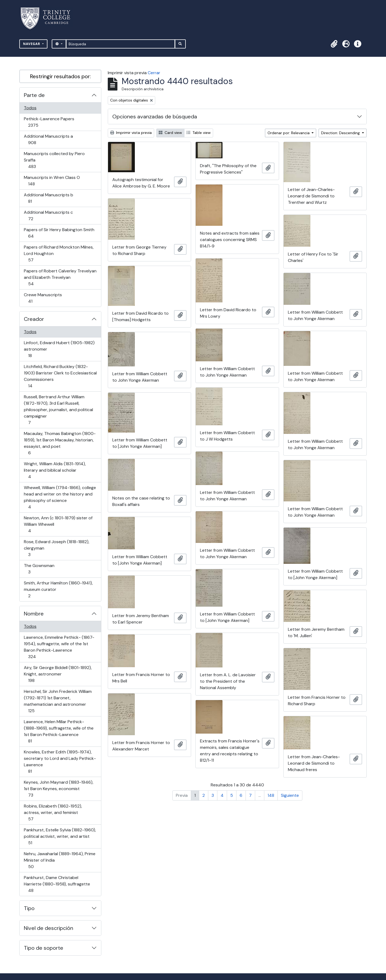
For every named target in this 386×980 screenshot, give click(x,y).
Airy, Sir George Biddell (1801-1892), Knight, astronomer (58, 674)
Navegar (32, 44)
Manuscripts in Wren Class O (52, 181)
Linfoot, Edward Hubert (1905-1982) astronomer (59, 349)
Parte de (34, 95)
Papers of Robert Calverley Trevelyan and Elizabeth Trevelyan (60, 277)
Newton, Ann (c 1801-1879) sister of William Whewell (58, 524)
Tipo (29, 908)
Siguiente (290, 795)
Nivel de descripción (49, 928)
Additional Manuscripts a (48, 139)
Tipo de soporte (44, 948)
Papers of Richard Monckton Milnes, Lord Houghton (59, 254)
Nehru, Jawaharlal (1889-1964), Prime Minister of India (60, 860)
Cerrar (154, 73)
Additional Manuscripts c (48, 215)
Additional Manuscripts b (48, 198)
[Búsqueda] (120, 44)
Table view (199, 133)
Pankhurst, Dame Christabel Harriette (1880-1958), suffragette (57, 884)
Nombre (34, 614)
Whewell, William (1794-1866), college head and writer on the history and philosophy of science (60, 497)
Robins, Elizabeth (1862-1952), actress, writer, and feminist (53, 812)
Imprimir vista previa (131, 133)
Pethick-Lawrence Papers (49, 122)
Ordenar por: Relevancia (289, 133)
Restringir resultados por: (60, 76)
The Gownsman (39, 569)
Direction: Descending (341, 133)
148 (271, 795)
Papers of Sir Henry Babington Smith (59, 233)
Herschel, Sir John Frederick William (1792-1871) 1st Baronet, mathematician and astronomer (58, 701)
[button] (334, 44)
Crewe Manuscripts (43, 298)
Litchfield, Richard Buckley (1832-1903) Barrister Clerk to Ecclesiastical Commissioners (60, 376)
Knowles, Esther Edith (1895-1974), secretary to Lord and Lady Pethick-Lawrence (60, 762)
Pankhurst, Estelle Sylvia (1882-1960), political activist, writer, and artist (60, 836)
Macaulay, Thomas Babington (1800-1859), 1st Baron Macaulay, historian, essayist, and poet (60, 443)
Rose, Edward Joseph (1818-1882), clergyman (56, 548)
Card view (170, 133)
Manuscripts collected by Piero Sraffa (54, 160)
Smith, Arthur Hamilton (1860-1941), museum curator (58, 589)
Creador (34, 319)
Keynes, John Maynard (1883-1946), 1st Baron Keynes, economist (58, 789)
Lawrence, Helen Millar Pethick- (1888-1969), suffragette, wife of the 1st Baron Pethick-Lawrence (59, 731)
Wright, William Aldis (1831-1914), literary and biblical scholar (55, 470)
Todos (30, 108)
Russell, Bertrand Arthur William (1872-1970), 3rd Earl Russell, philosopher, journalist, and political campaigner (58, 410)
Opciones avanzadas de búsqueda (155, 117)
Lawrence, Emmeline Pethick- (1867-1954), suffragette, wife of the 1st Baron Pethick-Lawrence (59, 647)
